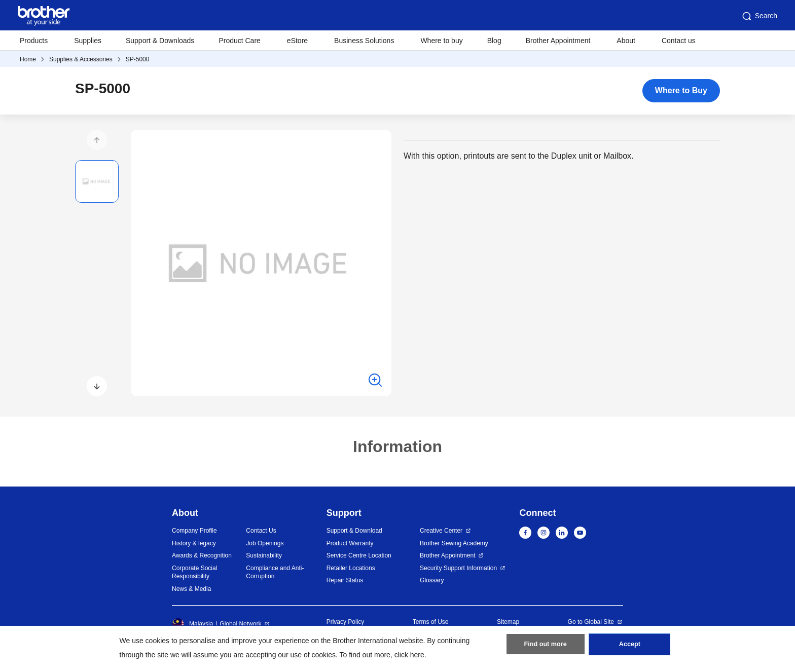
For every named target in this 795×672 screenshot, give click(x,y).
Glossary (432, 580)
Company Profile (194, 531)
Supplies (88, 41)
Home (28, 59)
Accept (630, 647)
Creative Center (441, 531)
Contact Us (261, 531)
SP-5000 (138, 59)
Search (759, 16)
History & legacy (194, 543)
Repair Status (345, 580)
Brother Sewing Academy (454, 543)
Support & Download (354, 531)
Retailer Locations (351, 568)
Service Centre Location (359, 555)
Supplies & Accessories (81, 59)
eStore (297, 41)
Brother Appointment (558, 41)
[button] (97, 140)
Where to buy (441, 41)
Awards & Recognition (202, 555)
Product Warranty (350, 543)
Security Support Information (458, 568)
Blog (494, 41)
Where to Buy (681, 90)
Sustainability (264, 555)
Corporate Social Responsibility (194, 572)
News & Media (191, 589)
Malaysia (192, 624)
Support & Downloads (160, 41)
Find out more (546, 647)
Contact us (679, 41)
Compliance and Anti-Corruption (275, 572)
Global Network (240, 624)
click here (409, 655)
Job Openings (265, 543)
